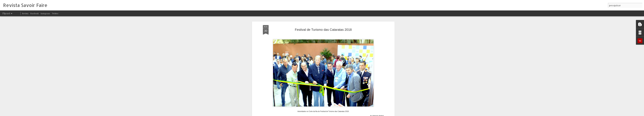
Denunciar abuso (362, 114)
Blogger (351, 114)
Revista (25, 13)
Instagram (45, 13)
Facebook (34, 13)
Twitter (55, 13)
